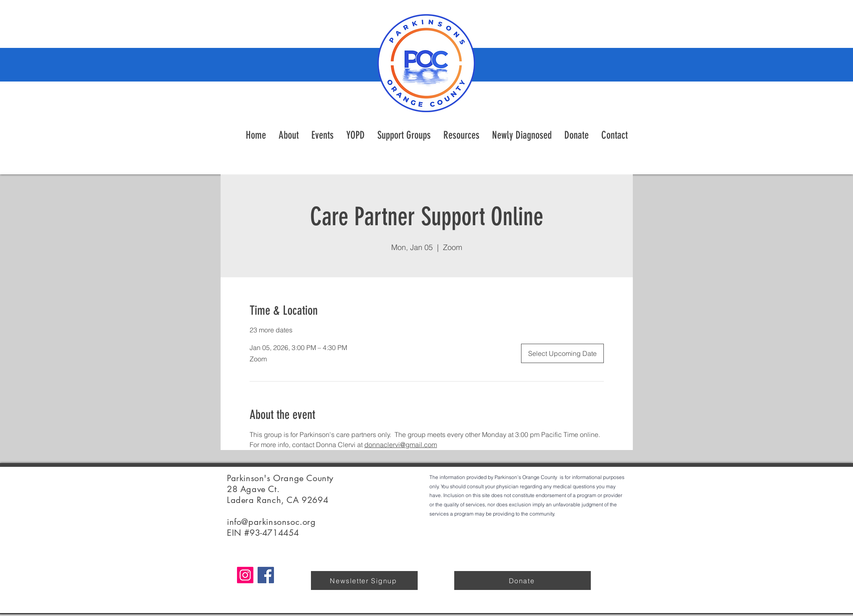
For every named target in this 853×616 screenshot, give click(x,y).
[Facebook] (266, 575)
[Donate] (523, 580)
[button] (461, 135)
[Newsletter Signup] (364, 580)
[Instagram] (245, 575)
